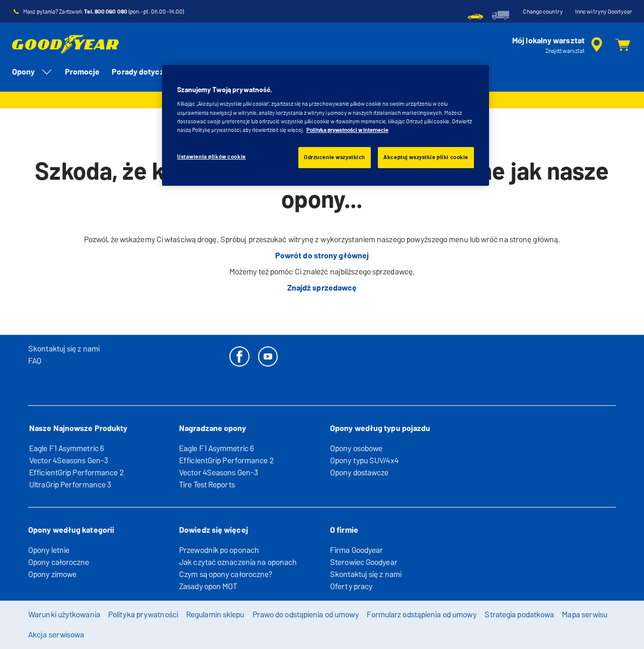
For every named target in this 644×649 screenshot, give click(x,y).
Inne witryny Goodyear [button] (603, 12)
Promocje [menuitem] (83, 72)
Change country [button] (543, 12)
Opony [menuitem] (32, 72)
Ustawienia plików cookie (212, 157)
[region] (326, 125)
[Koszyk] (623, 45)
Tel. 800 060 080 (106, 12)
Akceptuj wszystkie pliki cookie (426, 157)
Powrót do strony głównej (322, 256)
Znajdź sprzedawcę (322, 288)
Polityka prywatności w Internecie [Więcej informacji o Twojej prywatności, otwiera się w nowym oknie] (347, 130)
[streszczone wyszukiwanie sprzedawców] (559, 45)
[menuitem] (475, 15)
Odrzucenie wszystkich (335, 157)
